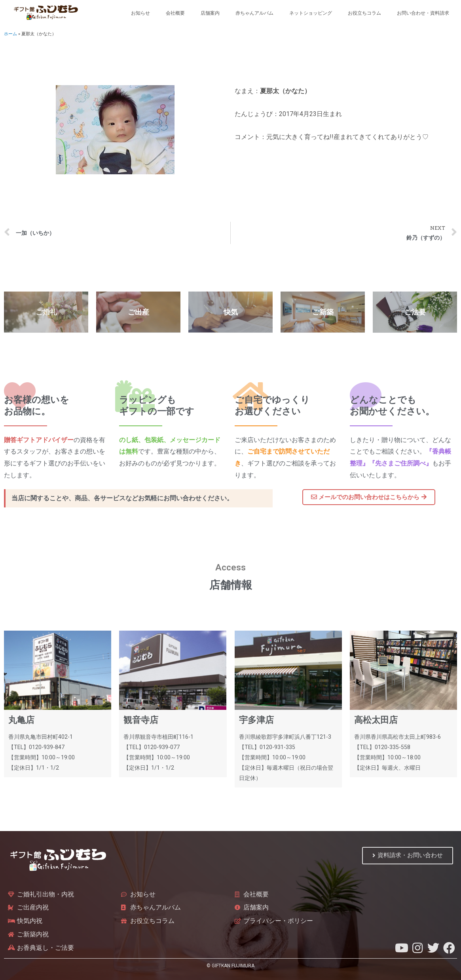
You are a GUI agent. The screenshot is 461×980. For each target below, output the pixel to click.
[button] (369, 497)
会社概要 (175, 13)
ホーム (10, 34)
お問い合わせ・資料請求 (423, 13)
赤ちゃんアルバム (254, 13)
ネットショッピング (311, 13)
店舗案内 (210, 13)
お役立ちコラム (364, 13)
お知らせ (140, 13)
